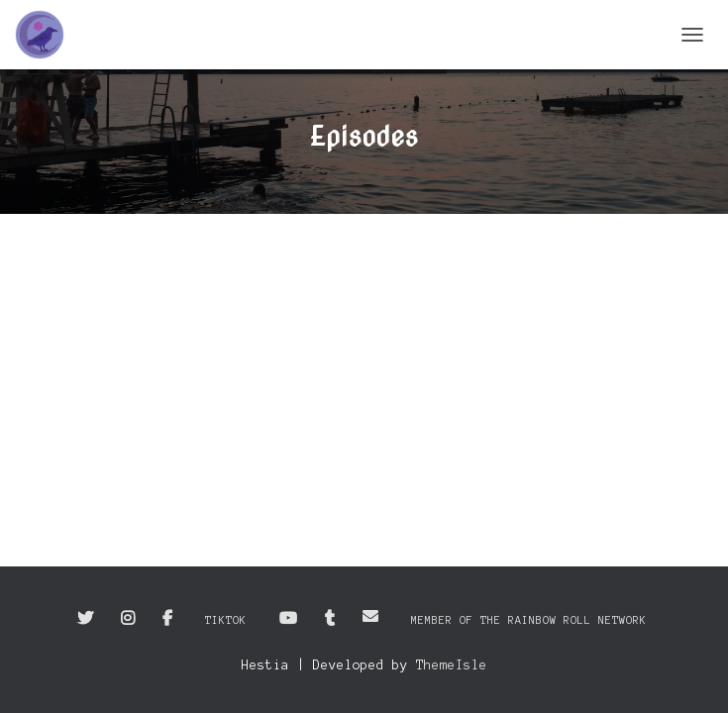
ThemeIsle (452, 665)
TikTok (226, 620)
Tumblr (330, 619)
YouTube (288, 619)
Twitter (85, 619)
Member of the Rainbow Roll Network (529, 620)
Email (370, 616)
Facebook (167, 619)
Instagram (128, 619)
